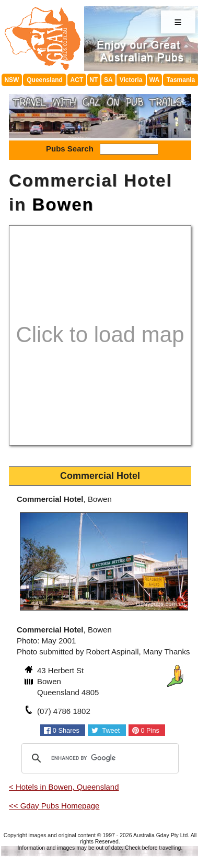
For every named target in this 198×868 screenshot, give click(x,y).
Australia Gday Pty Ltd (160, 835)
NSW (11, 80)
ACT (77, 80)
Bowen (63, 204)
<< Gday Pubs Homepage (54, 806)
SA (108, 80)
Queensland (45, 80)
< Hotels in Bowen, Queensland (64, 787)
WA (154, 80)
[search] (98, 758)
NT (94, 80)
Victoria (131, 80)
